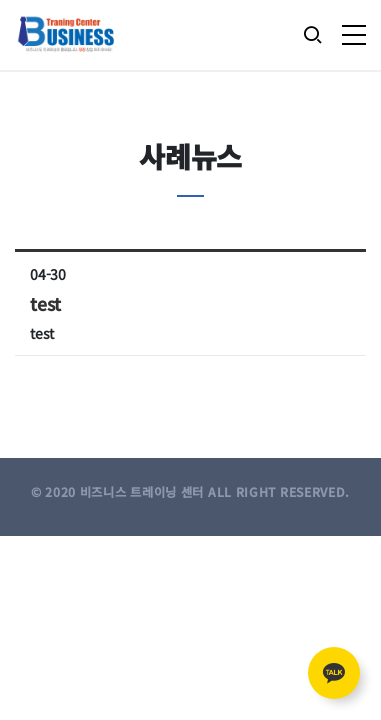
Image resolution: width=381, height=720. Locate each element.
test (45, 303)
